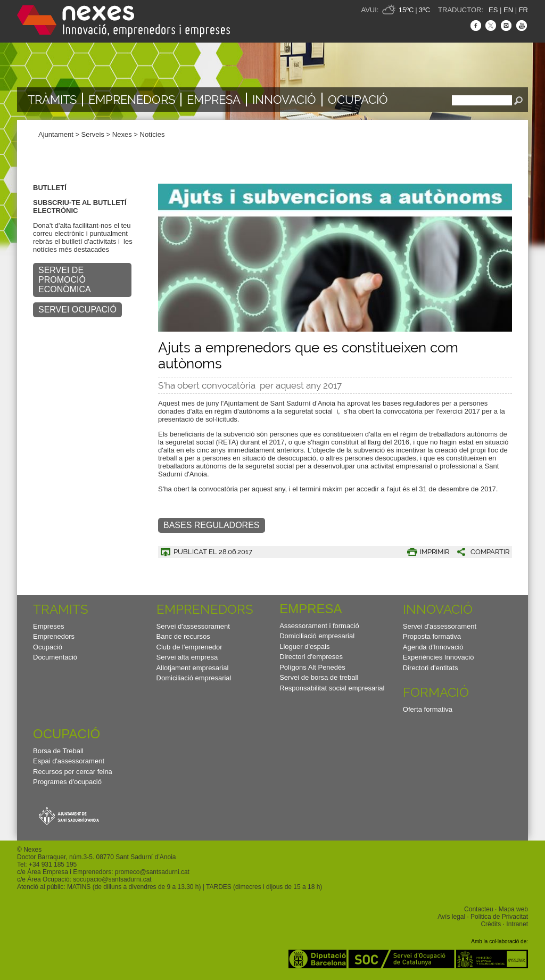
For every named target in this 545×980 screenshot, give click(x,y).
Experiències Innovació (439, 657)
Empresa (214, 100)
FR (523, 10)
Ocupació (358, 100)
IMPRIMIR (435, 552)
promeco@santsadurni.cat (152, 872)
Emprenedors (132, 100)
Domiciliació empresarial (194, 678)
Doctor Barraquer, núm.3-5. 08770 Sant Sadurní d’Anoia (96, 857)
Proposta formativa (432, 636)
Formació (436, 692)
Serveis (93, 134)
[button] (479, 552)
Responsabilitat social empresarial (332, 688)
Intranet (517, 924)
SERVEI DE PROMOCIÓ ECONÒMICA (65, 280)
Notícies (152, 134)
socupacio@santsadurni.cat (112, 879)
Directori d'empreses (311, 657)
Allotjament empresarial (193, 668)
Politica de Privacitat (499, 917)
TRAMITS (61, 609)
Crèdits (491, 924)
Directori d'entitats (431, 668)
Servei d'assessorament (193, 626)
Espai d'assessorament (69, 761)
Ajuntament (56, 134)
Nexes (122, 134)
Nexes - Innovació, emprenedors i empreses (123, 21)
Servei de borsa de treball (319, 677)
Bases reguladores (212, 525)
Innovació (284, 100)
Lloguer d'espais (304, 647)
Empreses (49, 626)
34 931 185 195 (55, 864)
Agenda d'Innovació (433, 647)
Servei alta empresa (187, 657)
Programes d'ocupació (67, 782)
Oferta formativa (428, 709)
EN (508, 10)
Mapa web (513, 909)
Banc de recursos (183, 636)
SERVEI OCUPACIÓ (77, 310)
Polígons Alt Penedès (312, 667)
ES (493, 10)
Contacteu (479, 909)
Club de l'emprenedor (189, 647)
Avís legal (451, 917)
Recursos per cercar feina (73, 772)
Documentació (55, 657)
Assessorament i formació (319, 626)
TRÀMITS (52, 100)
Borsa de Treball (58, 751)
